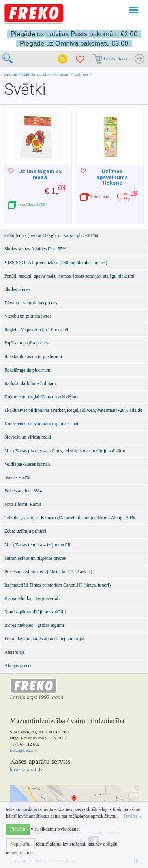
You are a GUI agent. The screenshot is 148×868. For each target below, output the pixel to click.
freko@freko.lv (23, 750)
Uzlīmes (81, 74)
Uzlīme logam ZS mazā (40, 174)
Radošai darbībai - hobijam (47, 74)
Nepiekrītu (20, 844)
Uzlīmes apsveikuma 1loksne (112, 177)
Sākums (11, 74)
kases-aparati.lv (26, 769)
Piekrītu (18, 829)
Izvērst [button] (133, 816)
